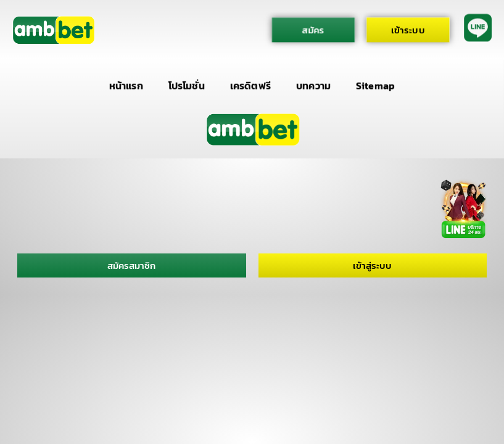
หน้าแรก (126, 85)
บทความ (313, 85)
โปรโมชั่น (187, 85)
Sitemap (375, 85)
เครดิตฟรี (250, 85)
